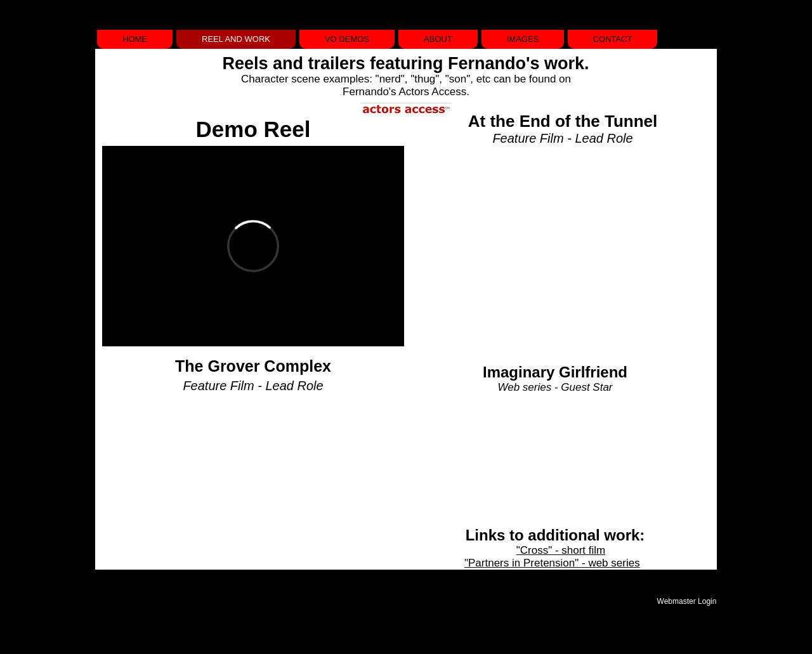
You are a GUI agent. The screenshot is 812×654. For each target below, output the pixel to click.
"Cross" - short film (561, 550)
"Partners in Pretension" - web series (552, 563)
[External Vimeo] (253, 246)
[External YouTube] (555, 246)
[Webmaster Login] (687, 601)
